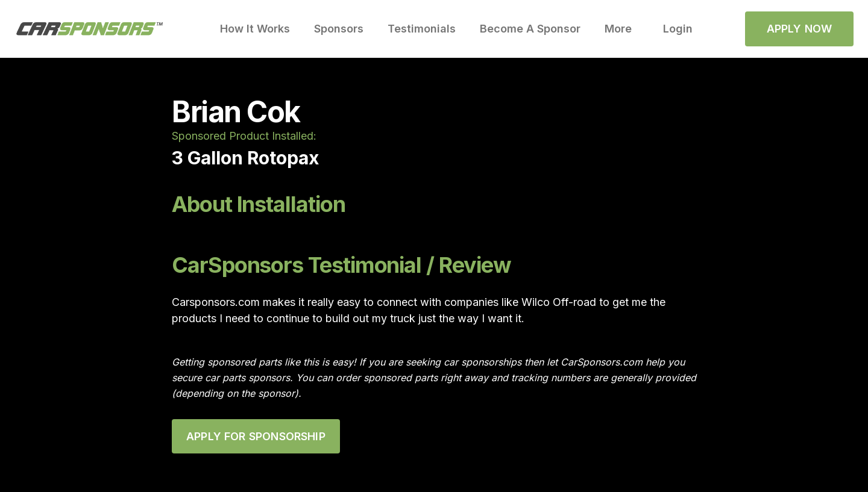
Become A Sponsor (530, 29)
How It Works (255, 29)
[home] (90, 29)
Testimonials (422, 29)
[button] (622, 29)
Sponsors (339, 29)
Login (678, 29)
